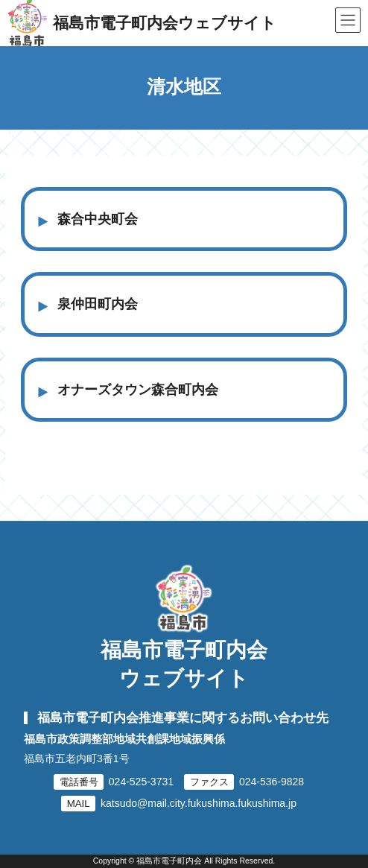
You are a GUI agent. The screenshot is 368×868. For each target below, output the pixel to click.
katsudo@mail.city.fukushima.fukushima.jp (199, 803)
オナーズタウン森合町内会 (138, 390)
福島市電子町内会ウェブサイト (184, 664)
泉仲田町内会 (98, 304)
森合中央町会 (98, 219)
